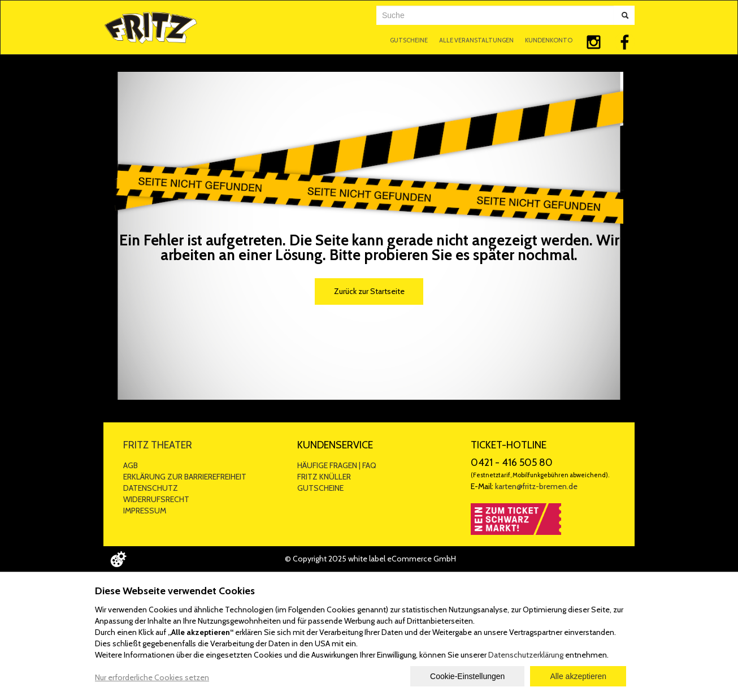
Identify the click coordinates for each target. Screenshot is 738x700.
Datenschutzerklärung (526, 655)
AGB (131, 465)
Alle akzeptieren (578, 676)
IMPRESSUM (145, 511)
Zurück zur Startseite (369, 291)
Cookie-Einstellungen (467, 676)
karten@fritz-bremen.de (536, 486)
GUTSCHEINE (409, 40)
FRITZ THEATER (158, 445)
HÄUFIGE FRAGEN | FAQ (337, 465)
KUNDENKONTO (549, 40)
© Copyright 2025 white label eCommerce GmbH (370, 559)
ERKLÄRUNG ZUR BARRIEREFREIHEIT (185, 477)
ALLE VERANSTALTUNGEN (476, 40)
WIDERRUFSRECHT (156, 499)
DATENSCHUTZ (151, 488)
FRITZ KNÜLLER (324, 477)
